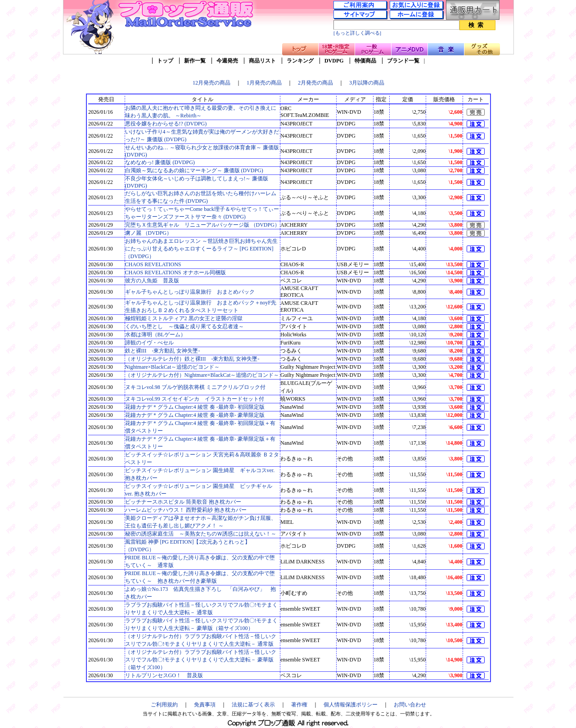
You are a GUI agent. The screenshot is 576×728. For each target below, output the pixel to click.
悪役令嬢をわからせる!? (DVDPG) (166, 124)
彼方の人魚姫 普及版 (152, 281)
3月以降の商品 (367, 83)
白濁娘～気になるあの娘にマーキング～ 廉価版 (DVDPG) (194, 170)
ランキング (300, 61)
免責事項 (205, 705)
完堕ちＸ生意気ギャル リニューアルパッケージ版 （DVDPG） (202, 225)
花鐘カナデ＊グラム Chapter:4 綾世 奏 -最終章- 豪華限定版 (195, 415)
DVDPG (334, 61)
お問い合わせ (410, 705)
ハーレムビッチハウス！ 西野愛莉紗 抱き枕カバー (186, 510)
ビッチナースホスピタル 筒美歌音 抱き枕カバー (183, 502)
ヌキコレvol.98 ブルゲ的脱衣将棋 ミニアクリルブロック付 (195, 387)
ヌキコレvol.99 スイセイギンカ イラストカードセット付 (195, 399)
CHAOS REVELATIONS (153, 264)
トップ (165, 61)
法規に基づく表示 (253, 705)
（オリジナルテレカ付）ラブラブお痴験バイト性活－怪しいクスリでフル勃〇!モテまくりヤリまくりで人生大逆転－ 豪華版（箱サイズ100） (201, 660)
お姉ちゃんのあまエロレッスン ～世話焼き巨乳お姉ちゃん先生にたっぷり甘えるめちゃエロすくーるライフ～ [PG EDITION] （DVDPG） (201, 249)
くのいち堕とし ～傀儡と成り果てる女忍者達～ (184, 326)
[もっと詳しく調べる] (357, 33)
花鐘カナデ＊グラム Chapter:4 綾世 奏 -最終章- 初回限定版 (195, 407)
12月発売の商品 (211, 83)
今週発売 (227, 61)
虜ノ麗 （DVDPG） (148, 233)
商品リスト (262, 61)
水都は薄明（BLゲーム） (155, 335)
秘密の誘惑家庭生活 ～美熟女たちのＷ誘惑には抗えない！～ (201, 534)
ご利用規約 (164, 705)
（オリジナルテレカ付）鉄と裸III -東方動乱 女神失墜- (192, 359)
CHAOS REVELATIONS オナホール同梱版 (175, 272)
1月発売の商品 (264, 83)
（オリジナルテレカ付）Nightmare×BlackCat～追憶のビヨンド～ (202, 375)
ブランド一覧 (403, 61)
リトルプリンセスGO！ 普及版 (164, 675)
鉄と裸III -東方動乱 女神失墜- (163, 351)
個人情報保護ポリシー (351, 705)
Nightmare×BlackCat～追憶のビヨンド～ (173, 367)
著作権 (299, 705)
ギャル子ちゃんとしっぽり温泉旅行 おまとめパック (190, 292)
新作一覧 (195, 61)
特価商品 (365, 61)
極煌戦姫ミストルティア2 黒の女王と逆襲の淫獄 (184, 318)
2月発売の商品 (315, 83)
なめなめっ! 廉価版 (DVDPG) (160, 162)
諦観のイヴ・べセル (149, 343)
